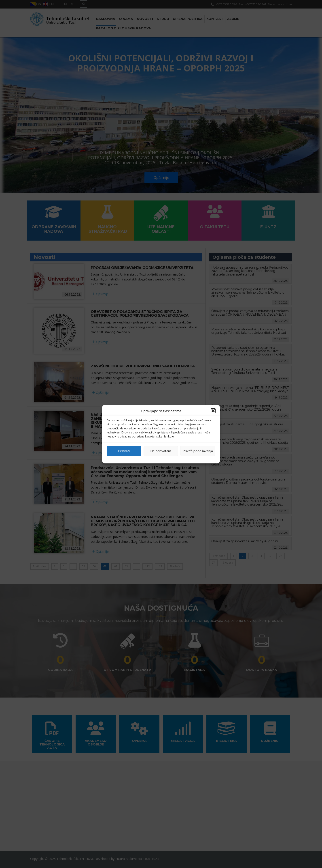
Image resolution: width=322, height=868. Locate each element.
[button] (213, 411)
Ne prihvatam (161, 451)
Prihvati (124, 451)
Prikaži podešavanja (198, 451)
